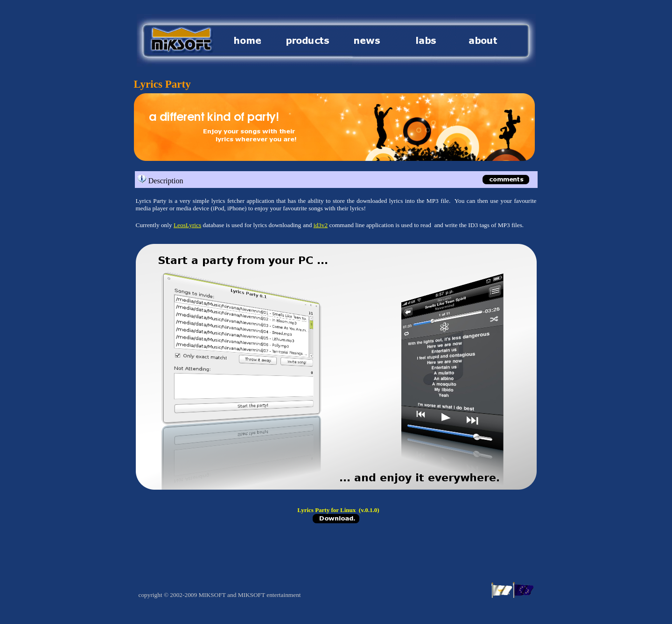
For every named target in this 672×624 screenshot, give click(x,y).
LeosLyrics (187, 225)
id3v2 (321, 225)
